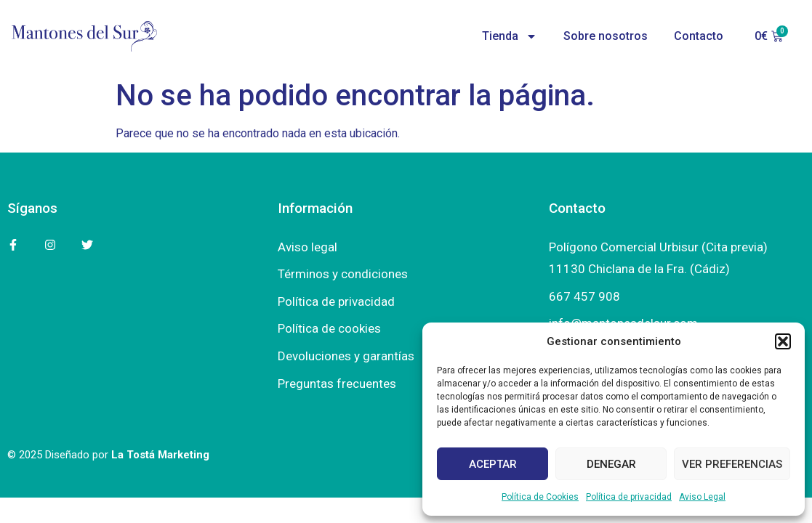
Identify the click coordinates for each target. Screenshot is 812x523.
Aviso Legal (702, 497)
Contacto (699, 36)
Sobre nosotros (606, 36)
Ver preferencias (732, 464)
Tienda (510, 36)
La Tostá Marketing (160, 455)
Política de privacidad (629, 497)
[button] (783, 341)
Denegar (611, 464)
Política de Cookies (540, 497)
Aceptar (493, 464)
